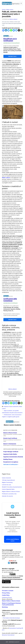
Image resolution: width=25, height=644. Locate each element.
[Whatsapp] (11, 30)
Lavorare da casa (6, 485)
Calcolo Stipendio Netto (8, 489)
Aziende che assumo (7, 496)
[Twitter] (16, 30)
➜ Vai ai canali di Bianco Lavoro (12, 540)
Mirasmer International (8, 635)
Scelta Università (6, 478)
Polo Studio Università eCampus (11, 618)
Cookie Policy (6, 595)
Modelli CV (5, 487)
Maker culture (6, 178)
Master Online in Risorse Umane (11, 601)
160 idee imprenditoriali (8, 480)
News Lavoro (10, 10)
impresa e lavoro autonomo (11, 406)
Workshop (5, 607)
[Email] (21, 30)
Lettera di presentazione (15, 487)
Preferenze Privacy (7, 597)
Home (4, 10)
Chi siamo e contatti (8, 591)
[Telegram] (8, 30)
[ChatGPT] (19, 30)
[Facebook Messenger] (14, 30)
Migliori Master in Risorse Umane (11, 491)
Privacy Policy (6, 593)
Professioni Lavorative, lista (9, 494)
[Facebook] (3, 30)
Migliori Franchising (7, 482)
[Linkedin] (6, 30)
